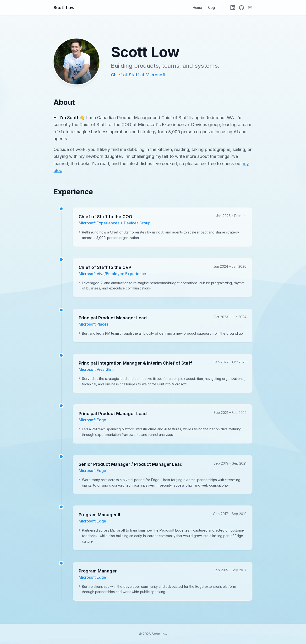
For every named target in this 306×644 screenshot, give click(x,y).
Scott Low (64, 8)
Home (197, 8)
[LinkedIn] (233, 8)
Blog (211, 8)
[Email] (250, 8)
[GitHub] (241, 8)
